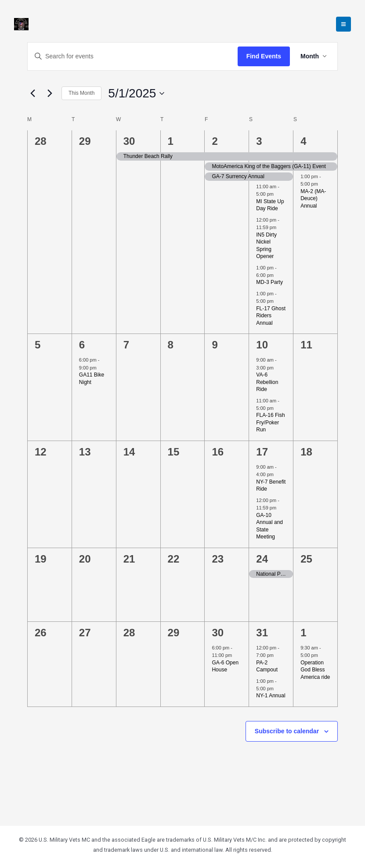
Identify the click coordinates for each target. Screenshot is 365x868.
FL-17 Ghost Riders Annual (271, 316)
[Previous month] (33, 93)
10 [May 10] (262, 345)
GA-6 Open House (225, 666)
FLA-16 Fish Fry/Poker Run (270, 422)
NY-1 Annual (271, 696)
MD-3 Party (269, 282)
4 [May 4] (303, 141)
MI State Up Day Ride (270, 205)
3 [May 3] (259, 141)
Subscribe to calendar (287, 731)
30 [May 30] (218, 633)
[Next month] (50, 93)
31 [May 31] (262, 633)
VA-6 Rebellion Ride (267, 382)
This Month (81, 93)
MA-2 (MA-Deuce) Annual (313, 199)
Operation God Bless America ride (315, 670)
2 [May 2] (215, 141)
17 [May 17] (262, 452)
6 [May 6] (82, 345)
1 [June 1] (303, 633)
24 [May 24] (262, 559)
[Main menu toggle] (343, 24)
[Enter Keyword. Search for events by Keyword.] (133, 56)
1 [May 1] (171, 141)
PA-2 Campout (267, 666)
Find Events (264, 56)
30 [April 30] (129, 141)
